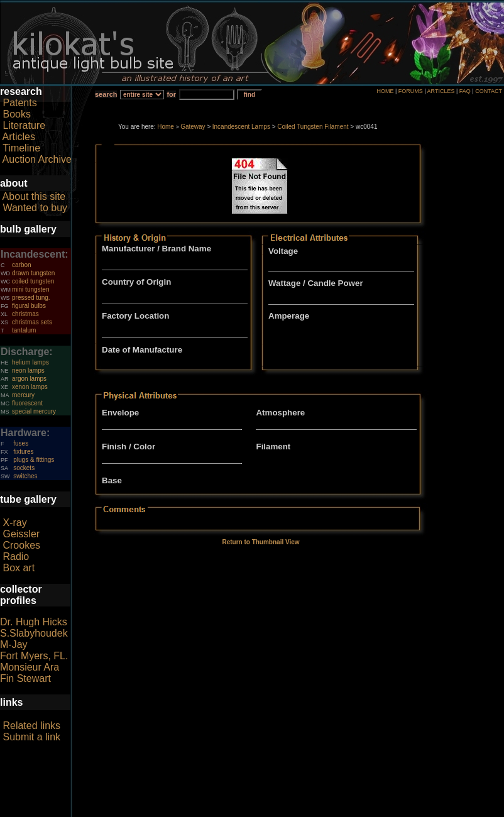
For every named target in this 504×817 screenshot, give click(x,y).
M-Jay (14, 644)
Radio (16, 557)
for (171, 94)
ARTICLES (441, 91)
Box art (19, 568)
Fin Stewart (25, 678)
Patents (19, 103)
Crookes (21, 545)
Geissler (21, 534)
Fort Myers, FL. (34, 656)
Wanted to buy (35, 208)
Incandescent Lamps (241, 127)
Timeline (21, 148)
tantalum (24, 330)
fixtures (23, 452)
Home (166, 127)
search (106, 94)
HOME (385, 91)
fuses (21, 443)
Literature (24, 125)
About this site (34, 196)
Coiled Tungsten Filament (313, 127)
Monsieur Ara (30, 667)
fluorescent (27, 403)
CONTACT (489, 91)
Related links (31, 726)
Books (16, 114)
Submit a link (31, 737)
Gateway (193, 127)
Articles (19, 137)
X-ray (14, 523)
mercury (23, 395)
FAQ (465, 91)
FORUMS (411, 91)
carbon (22, 265)
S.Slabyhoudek (34, 633)
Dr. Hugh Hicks (34, 622)
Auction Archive (37, 159)
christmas (25, 314)
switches (25, 476)
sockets (24, 468)
